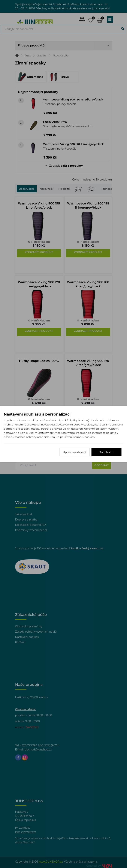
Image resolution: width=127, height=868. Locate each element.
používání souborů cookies (77, 437)
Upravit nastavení (74, 452)
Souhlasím (106, 452)
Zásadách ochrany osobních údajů (35, 437)
